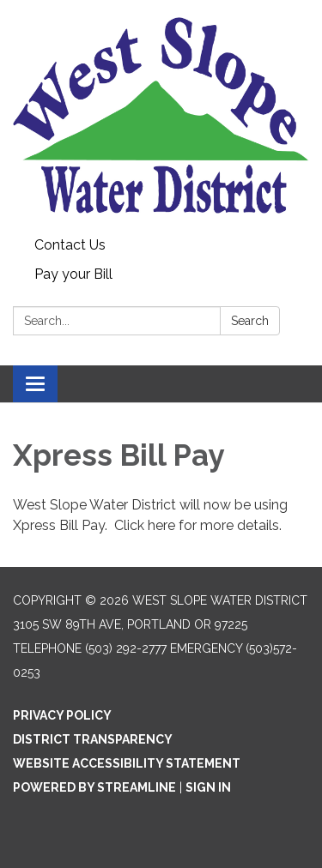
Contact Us (70, 245)
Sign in (208, 787)
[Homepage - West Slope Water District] (161, 115)
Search (250, 321)
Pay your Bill (73, 274)
